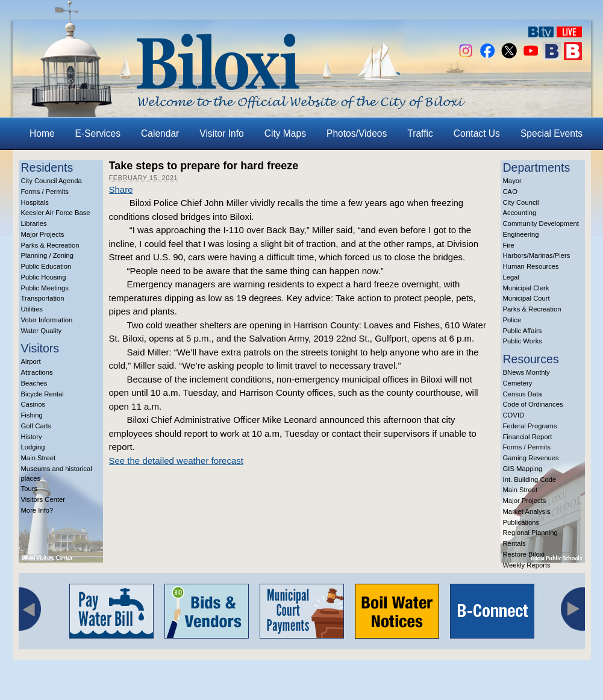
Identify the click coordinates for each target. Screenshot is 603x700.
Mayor (512, 181)
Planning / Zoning (48, 255)
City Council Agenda (52, 181)
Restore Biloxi (524, 554)
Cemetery (518, 383)
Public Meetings (45, 288)
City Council (521, 202)
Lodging (33, 447)
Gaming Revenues (531, 458)
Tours (30, 489)
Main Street (39, 458)
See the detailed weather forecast (176, 461)
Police (512, 320)
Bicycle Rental (42, 394)
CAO (510, 192)
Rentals (514, 543)
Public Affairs (523, 331)
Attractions (37, 372)
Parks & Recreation (50, 245)
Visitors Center (43, 499)
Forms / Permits (45, 192)
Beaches (34, 383)
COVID (514, 415)
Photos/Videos (357, 133)
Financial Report (528, 437)
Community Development (541, 223)
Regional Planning (530, 533)
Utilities (32, 309)
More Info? (37, 510)
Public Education (46, 266)
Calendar (160, 133)
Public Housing (44, 277)
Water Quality (42, 331)
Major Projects (43, 234)
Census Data (523, 394)
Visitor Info (221, 133)
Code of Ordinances (533, 404)
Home (42, 133)
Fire (509, 245)
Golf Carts (36, 426)
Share (121, 189)
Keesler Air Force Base (56, 213)
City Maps (285, 133)
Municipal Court (526, 298)
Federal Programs (530, 426)
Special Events (551, 133)
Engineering (521, 234)
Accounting (520, 213)
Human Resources (531, 266)
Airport (31, 361)
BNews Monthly (526, 372)
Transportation (43, 298)
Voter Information (47, 320)
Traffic (420, 133)
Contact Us (477, 133)
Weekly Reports (527, 565)
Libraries (34, 223)
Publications (521, 522)
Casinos (33, 404)
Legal (511, 277)
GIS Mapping (523, 469)
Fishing (32, 415)
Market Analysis (527, 511)
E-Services (98, 133)
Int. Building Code (530, 480)
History (32, 437)
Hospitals (35, 202)
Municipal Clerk (526, 288)
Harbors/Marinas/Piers (537, 255)
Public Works (523, 341)
